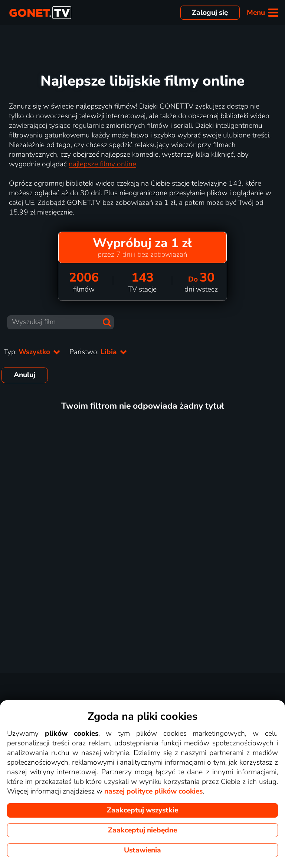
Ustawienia (142, 850)
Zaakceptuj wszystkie (142, 810)
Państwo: (98, 352)
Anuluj (24, 375)
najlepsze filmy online (102, 164)
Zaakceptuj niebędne (142, 830)
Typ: (32, 352)
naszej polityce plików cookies (153, 791)
